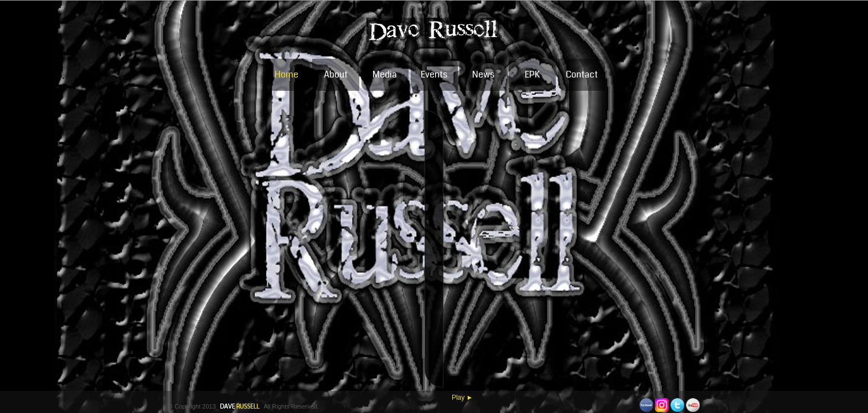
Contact (582, 74)
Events (434, 74)
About (336, 74)
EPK (532, 74)
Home (286, 74)
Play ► (463, 397)
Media (385, 74)
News (483, 74)
